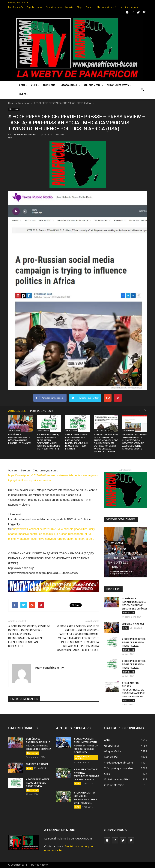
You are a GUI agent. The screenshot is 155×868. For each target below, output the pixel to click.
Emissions (51, 85)
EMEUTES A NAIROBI (133, 624)
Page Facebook (34, 7)
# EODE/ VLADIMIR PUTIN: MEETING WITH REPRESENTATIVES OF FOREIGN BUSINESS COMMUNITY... (86, 746)
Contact (89, 7)
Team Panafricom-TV (24, 134)
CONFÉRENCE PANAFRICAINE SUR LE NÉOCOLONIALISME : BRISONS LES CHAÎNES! (125, 558)
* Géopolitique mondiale (82, 757)
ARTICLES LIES (17, 411)
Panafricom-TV (16, 7)
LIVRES (24, 94)
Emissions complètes (117, 779)
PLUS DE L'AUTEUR (41, 411)
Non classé (14, 109)
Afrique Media (93, 85)
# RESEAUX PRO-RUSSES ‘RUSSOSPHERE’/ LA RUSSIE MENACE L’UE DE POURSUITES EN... (133, 690)
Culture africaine (114, 785)
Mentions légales (129, 7)
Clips (35, 85)
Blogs (79, 7)
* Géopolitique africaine (119, 762)
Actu (23, 85)
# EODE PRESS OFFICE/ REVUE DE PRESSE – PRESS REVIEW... (134, 643)
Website (69, 7)
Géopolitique (112, 746)
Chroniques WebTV (119, 85)
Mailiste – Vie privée (107, 7)
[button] (142, 90)
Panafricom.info (54, 7)
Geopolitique (71, 85)
